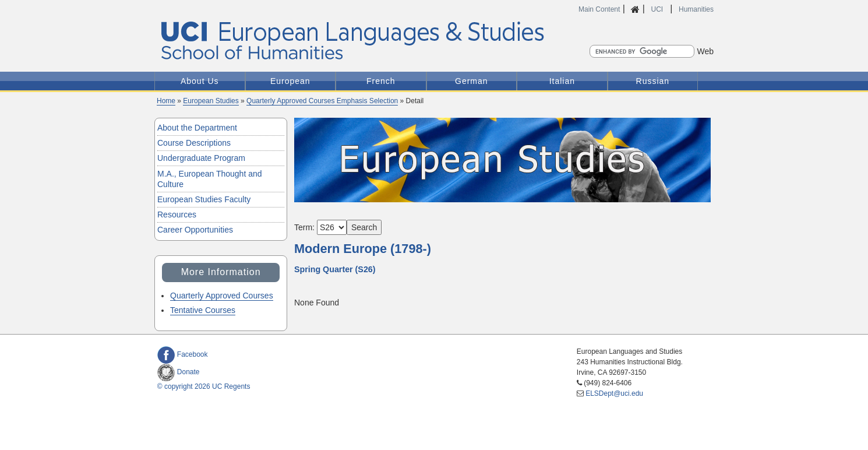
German (472, 81)
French (381, 81)
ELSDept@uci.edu (614, 393)
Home (166, 101)
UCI (658, 9)
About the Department (197, 128)
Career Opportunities (195, 230)
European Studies (211, 101)
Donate (179, 372)
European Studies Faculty (204, 199)
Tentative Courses (203, 310)
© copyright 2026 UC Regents (204, 386)
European (290, 81)
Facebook (183, 354)
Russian (653, 81)
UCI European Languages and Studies (378, 41)
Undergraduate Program (201, 158)
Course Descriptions (194, 143)
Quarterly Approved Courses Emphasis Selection (322, 101)
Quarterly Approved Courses (222, 296)
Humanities (696, 9)
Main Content (599, 9)
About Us (200, 81)
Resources (177, 215)
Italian (562, 81)
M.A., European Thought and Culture (210, 179)
